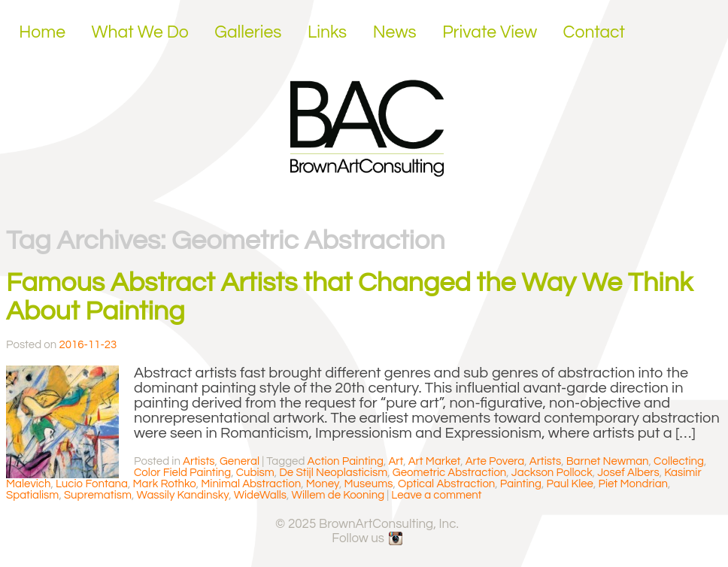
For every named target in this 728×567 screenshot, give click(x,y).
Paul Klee (570, 484)
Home (42, 32)
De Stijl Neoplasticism (333, 473)
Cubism (255, 473)
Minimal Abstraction (251, 484)
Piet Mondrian (633, 484)
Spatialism (32, 495)
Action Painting (346, 461)
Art (396, 461)
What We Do (140, 32)
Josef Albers (628, 473)
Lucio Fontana (92, 484)
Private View (490, 32)
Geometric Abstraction (450, 473)
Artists (199, 461)
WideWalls (260, 495)
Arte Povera (495, 461)
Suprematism (98, 495)
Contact (595, 32)
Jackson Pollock (552, 473)
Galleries (248, 32)
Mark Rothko (164, 484)
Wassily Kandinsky (183, 495)
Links (327, 32)
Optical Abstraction (446, 484)
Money (323, 484)
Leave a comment (436, 495)
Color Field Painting (182, 473)
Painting (521, 484)
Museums (368, 484)
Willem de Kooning (338, 495)
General (240, 461)
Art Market (435, 461)
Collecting (679, 461)
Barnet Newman (608, 461)
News (395, 32)
